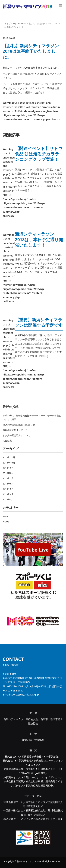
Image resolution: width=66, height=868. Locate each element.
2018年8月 (8, 473)
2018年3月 (8, 500)
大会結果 (7, 441)
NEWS (6, 522)
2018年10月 (9, 463)
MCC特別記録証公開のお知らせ (19, 425)
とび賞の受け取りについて (16, 435)
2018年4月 (8, 494)
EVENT (23, 24)
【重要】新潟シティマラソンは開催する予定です (39, 322)
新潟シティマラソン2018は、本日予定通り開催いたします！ (39, 239)
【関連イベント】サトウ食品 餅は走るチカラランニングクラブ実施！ (39, 154)
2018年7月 (8, 478)
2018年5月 (8, 489)
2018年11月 (9, 457)
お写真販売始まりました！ (16, 430)
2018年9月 (8, 468)
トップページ (11, 24)
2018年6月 (8, 484)
